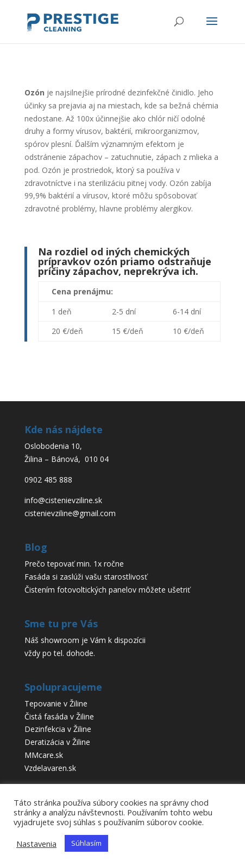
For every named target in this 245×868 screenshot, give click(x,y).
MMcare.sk (44, 755)
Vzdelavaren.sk (50, 768)
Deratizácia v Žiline (57, 742)
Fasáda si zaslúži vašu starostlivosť (86, 577)
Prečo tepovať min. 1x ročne (74, 564)
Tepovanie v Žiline (56, 703)
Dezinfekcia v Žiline (58, 729)
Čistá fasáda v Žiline (59, 716)
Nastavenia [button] (36, 844)
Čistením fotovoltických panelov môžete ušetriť (107, 590)
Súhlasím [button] (86, 843)
